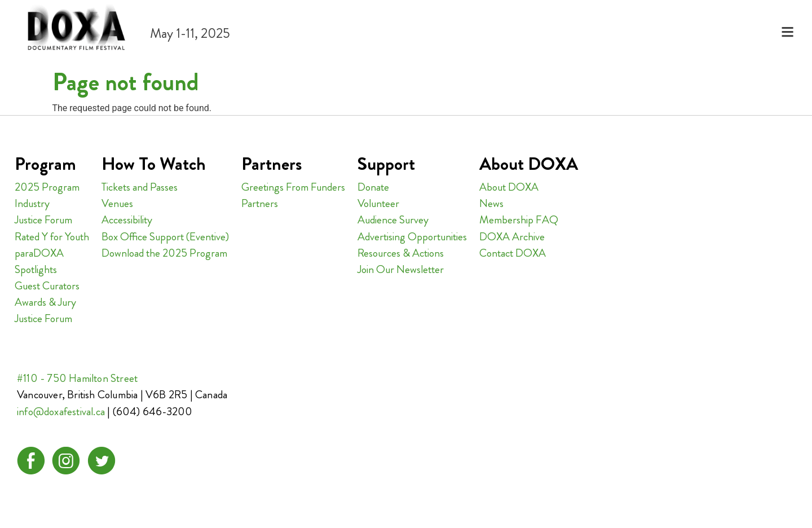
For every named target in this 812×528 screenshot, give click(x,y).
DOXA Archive (512, 237)
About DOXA (509, 187)
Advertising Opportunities (412, 237)
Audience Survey (393, 220)
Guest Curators (47, 286)
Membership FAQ (519, 220)
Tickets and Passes (140, 187)
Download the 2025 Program (164, 253)
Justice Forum (43, 220)
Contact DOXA (513, 253)
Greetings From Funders (293, 187)
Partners (260, 203)
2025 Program (47, 187)
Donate (373, 187)
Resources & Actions (401, 253)
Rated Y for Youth (52, 237)
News (491, 203)
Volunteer (378, 203)
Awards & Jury (45, 302)
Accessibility (127, 220)
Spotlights (36, 269)
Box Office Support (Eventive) (165, 237)
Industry (32, 203)
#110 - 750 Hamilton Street (77, 378)
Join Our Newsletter (401, 269)
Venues (117, 203)
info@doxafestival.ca (61, 412)
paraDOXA (39, 253)
